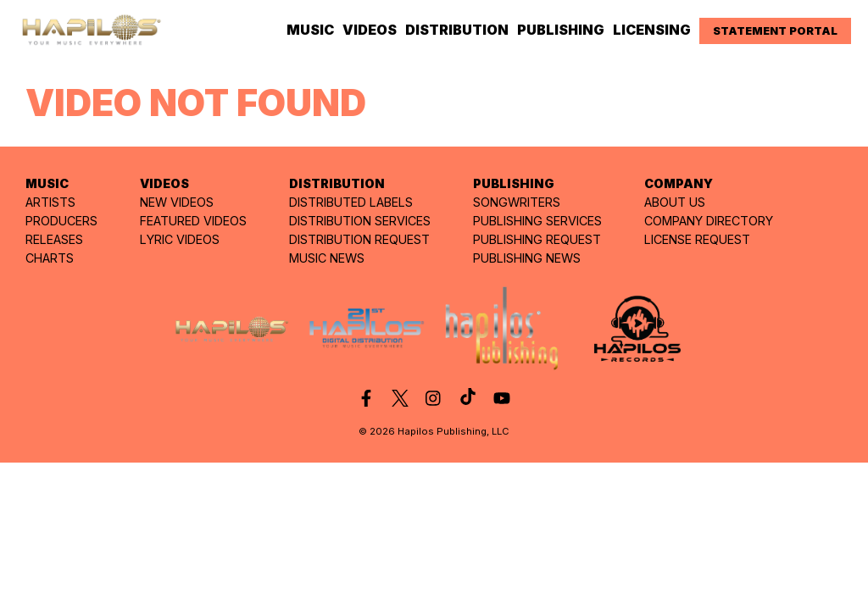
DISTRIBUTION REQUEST (359, 239)
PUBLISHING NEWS (527, 258)
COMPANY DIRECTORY (709, 221)
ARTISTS (50, 202)
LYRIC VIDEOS (180, 239)
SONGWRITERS (517, 202)
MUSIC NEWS (327, 258)
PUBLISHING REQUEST (537, 239)
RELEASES (54, 239)
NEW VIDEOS (177, 202)
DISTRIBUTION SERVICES (360, 221)
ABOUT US (675, 202)
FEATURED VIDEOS (193, 221)
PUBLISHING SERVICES (537, 221)
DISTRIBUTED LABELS (351, 202)
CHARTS (50, 258)
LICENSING (652, 30)
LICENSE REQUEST (697, 239)
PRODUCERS (61, 221)
